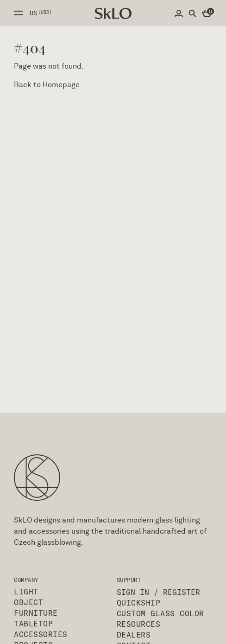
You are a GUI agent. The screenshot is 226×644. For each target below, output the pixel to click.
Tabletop (33, 624)
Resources (139, 624)
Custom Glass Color (160, 613)
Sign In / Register (158, 592)
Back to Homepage (47, 85)
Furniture (36, 613)
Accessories (41, 634)
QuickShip (139, 603)
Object (28, 602)
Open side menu (19, 13)
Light (26, 592)
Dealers (134, 635)
